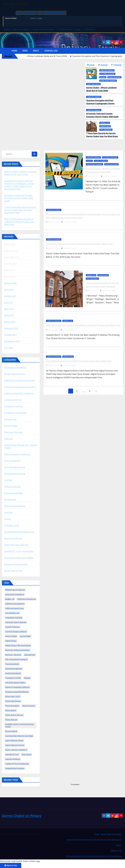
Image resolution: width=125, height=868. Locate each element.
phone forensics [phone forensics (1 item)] (29, 706)
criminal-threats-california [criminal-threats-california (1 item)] (16, 631)
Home (7, 29)
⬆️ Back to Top (11, 865)
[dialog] (97, 825)
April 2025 (9, 270)
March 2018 (10, 322)
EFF (40, 13)
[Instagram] (117, 42)
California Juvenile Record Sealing (20, 387)
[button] (122, 51)
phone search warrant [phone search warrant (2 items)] (14, 715)
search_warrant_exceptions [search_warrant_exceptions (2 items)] (16, 750)
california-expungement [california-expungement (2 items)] (15, 604)
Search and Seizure (93, 84)
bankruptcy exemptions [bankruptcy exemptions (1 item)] (15, 594)
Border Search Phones (15, 374)
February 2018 (11, 328)
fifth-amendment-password (17, 454)
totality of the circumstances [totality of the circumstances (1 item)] (17, 764)
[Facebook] (104, 42)
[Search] (34, 154)
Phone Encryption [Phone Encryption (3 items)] (12, 706)
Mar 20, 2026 (53, 222)
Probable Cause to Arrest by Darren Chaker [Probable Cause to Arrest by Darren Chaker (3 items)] (20, 725)
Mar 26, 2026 (93, 176)
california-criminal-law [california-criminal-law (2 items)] (26, 599)
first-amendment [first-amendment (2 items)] (12, 664)
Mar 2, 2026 (93, 290)
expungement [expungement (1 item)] (30, 655)
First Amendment (65, 29)
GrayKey (103, 77)
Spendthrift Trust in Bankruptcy (19, 551)
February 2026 (11, 251)
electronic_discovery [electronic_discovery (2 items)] (13, 655)
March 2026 (10, 244)
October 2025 (11, 264)
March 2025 (10, 277)
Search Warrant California (16, 545)
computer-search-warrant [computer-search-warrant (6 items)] (16, 622)
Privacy (78, 29)
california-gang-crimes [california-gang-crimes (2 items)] (14, 608)
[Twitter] (108, 42)
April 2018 (9, 315)
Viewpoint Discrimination (16, 564)
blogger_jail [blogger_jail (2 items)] (10, 599)
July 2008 (9, 348)
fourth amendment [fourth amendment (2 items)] (13, 673)
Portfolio (8, 512)
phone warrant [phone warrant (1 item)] (11, 720)
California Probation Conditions (19, 393)
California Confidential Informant (20, 380)
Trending (116, 65)
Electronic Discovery (107, 74)
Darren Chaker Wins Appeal (44, 29)
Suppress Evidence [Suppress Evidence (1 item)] (13, 759)
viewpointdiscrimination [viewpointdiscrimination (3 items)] (15, 768)
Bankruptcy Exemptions (15, 367)
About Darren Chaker (21, 29)
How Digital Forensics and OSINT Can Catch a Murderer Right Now (79, 361)
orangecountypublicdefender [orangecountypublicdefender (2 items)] (17, 692)
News (25, 50)
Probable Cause (12, 525)
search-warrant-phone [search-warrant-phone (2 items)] (14, 740)
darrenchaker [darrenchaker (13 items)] (25, 636)
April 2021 (9, 289)
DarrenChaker (105, 126)
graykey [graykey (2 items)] (27, 678)
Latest (91, 65)
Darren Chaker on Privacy (22, 816)
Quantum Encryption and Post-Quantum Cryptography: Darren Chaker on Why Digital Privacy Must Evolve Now (19, 185)
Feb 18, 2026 (53, 330)
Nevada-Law (10, 500)
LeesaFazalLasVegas (14, 493)
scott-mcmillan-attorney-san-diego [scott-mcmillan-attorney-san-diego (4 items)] (19, 736)
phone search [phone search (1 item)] (11, 710)
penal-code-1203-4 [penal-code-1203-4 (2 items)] (13, 696)
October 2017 (11, 335)
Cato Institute (30, 13)
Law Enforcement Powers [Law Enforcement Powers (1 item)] (15, 682)
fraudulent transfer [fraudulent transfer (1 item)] (13, 678)
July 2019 (9, 302)
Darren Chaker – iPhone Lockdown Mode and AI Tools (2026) (20, 173)
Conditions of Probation (16, 413)
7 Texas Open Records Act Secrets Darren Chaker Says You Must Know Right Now (20, 210)
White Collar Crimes (14, 571)
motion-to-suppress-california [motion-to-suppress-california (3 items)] (17, 687)
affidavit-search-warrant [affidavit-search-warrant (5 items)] (15, 590)
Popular (103, 65)
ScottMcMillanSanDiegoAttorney (19, 532)
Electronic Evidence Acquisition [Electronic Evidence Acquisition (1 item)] (18, 650)
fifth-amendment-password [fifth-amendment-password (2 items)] (16, 659)
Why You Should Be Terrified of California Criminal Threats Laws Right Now (19, 222)
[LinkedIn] (112, 42)
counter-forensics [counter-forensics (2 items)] (13, 627)
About (36, 50)
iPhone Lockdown (114, 77)
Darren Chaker (109, 176)
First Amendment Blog (15, 467)
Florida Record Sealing (15, 474)
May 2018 (9, 309)
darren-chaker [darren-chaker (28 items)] (11, 636)
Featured (9, 439)
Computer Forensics (107, 70)
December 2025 (12, 257)
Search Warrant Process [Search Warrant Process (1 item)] (15, 745)
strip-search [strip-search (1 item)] (26, 754)
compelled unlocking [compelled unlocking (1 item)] (14, 617)
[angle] (96, 391)
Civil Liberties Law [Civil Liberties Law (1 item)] (12, 613)
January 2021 (10, 296)
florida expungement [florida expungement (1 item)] (14, 669)
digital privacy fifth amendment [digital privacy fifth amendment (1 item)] (18, 645)
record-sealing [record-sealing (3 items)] (11, 731)
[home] (5, 51)
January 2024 (10, 283)
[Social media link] (121, 42)
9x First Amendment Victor (55, 13)
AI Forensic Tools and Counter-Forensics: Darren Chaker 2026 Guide (19, 198)
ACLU (19, 13)
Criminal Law (89, 29)
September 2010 (12, 341)
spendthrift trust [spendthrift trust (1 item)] (12, 754)
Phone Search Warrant (108, 81)
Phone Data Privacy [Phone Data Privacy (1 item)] (13, 701)
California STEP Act (13, 400)
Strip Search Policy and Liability (19, 558)
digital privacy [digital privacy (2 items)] (11, 641)
